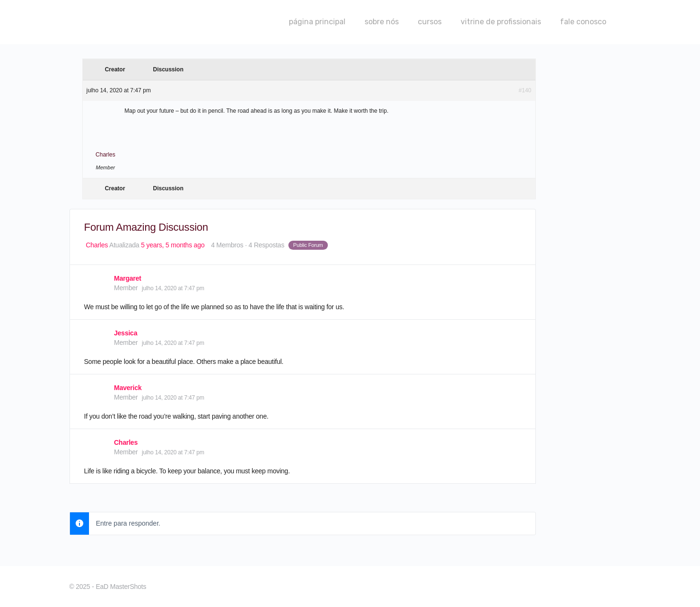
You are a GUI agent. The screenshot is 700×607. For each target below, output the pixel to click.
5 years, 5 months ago (173, 245)
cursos (430, 22)
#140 (525, 90)
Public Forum (308, 245)
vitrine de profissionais (501, 22)
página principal (317, 22)
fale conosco (583, 22)
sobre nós (382, 22)
